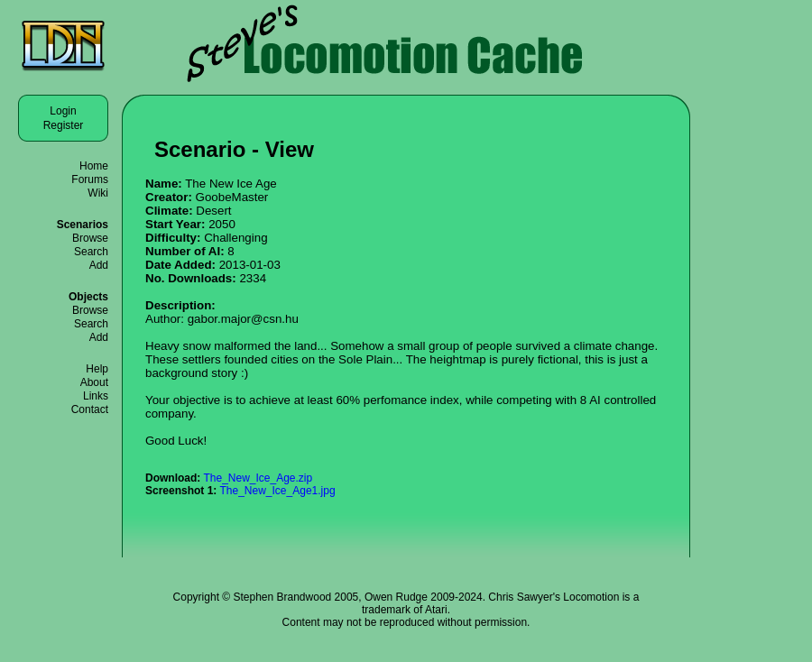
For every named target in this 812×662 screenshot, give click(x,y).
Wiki (98, 193)
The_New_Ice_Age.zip (258, 478)
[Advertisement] (758, 316)
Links (96, 396)
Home (94, 166)
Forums (90, 179)
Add (99, 265)
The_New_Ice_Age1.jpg (277, 491)
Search (91, 252)
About (94, 382)
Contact (90, 409)
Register (64, 125)
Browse (90, 238)
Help (97, 369)
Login (63, 111)
